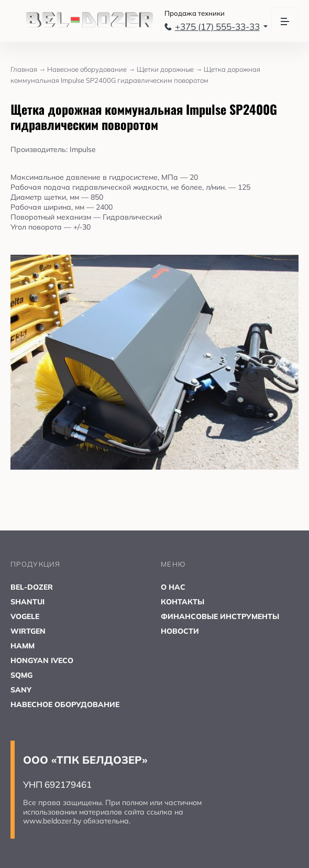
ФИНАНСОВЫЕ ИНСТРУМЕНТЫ (220, 616)
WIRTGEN (28, 631)
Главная (29, 69)
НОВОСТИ (180, 631)
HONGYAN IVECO (42, 660)
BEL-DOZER (32, 587)
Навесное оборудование (92, 69)
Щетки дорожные (170, 69)
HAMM (23, 646)
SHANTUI (27, 602)
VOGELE (25, 616)
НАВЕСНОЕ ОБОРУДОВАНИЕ (65, 704)
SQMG (21, 675)
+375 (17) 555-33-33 (216, 26)
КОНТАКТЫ (183, 602)
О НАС (173, 587)
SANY (21, 690)
